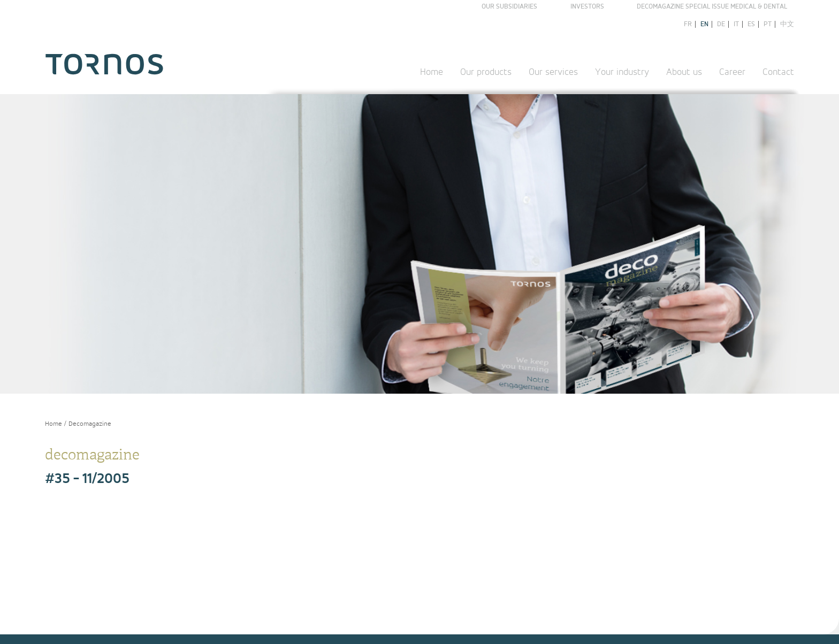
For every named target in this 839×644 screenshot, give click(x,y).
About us (684, 72)
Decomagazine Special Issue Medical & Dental (712, 7)
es (751, 24)
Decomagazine (90, 424)
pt (768, 24)
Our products (486, 72)
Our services (553, 72)
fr (688, 24)
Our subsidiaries (509, 7)
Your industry (622, 72)
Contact (778, 72)
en (704, 24)
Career (732, 72)
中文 (787, 24)
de (721, 24)
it (736, 24)
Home (432, 72)
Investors (587, 7)
